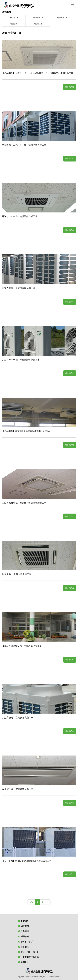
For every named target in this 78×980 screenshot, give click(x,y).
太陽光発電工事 (62, 18)
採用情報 (25, 936)
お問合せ (25, 962)
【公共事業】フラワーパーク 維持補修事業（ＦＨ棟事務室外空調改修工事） (39, 73)
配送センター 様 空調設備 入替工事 (20, 216)
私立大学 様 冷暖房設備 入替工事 (19, 288)
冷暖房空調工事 (38, 18)
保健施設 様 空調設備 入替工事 (18, 789)
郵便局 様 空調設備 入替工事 (17, 574)
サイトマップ (27, 942)
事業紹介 (25, 921)
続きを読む (70, 87)
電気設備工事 (14, 18)
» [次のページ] (48, 902)
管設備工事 (14, 24)
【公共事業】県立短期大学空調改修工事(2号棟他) (26, 431)
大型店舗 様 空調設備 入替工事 (18, 717)
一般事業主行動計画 (30, 957)
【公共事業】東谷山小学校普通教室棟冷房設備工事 (27, 861)
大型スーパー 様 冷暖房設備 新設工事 (21, 360)
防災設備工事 (38, 24)
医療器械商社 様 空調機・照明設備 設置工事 (24, 503)
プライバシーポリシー (31, 952)
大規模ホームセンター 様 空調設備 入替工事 (24, 145)
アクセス (25, 947)
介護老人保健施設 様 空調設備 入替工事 (22, 646)
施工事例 (6, 12)
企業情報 (25, 931)
